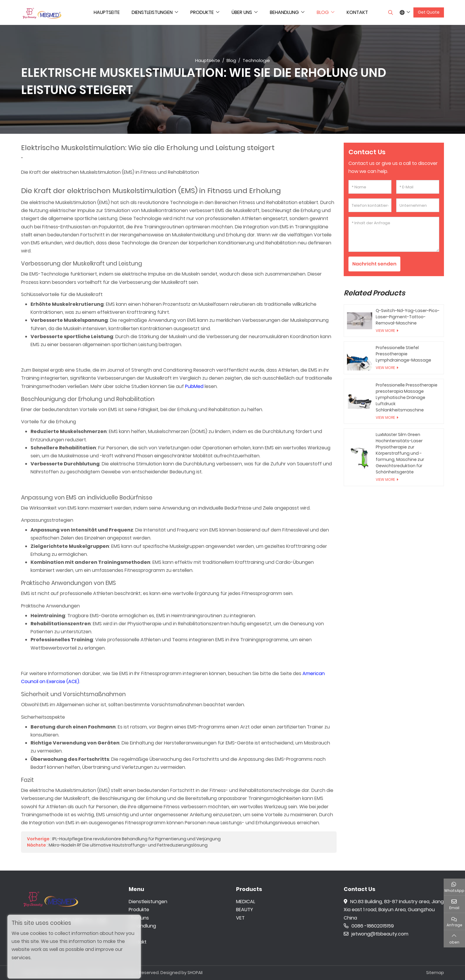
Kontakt (357, 12)
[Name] (370, 187)
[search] (390, 12)
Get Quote (429, 12)
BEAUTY (245, 910)
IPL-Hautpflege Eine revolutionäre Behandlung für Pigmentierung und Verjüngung (136, 839)
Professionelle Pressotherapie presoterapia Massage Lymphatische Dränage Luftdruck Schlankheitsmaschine (407, 397)
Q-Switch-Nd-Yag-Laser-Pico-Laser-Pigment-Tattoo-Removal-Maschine (408, 317)
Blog (323, 12)
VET (240, 918)
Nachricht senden (375, 264)
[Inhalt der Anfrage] (394, 234)
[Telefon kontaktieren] (370, 205)
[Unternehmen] (418, 205)
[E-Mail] (418, 187)
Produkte (202, 12)
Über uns (242, 12)
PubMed (194, 386)
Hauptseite (107, 12)
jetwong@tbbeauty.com (376, 934)
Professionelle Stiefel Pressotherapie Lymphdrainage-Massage (403, 354)
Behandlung (284, 12)
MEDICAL (246, 902)
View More (385, 331)
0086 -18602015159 (369, 926)
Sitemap (435, 973)
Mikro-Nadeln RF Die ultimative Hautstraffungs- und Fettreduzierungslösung (128, 845)
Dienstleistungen (152, 12)
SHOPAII (195, 973)
